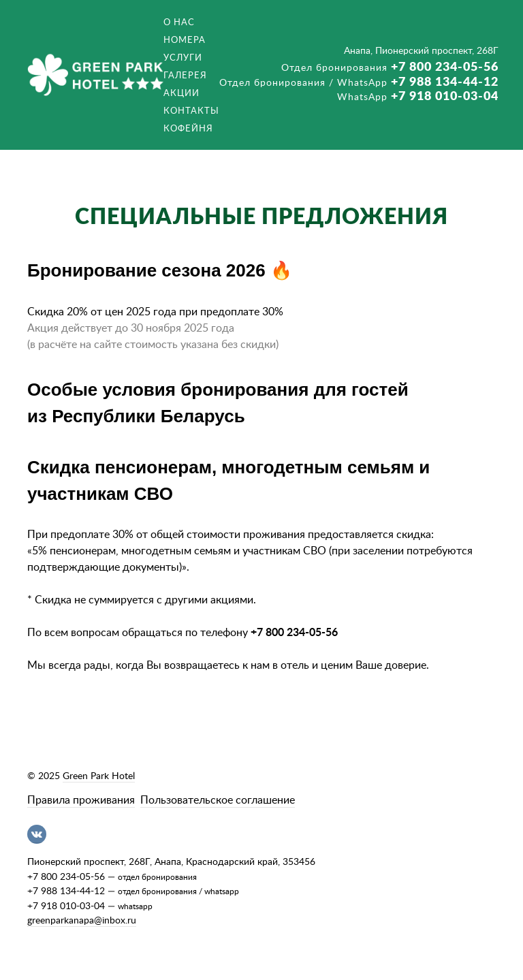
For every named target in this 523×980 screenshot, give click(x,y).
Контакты (191, 111)
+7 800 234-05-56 (390, 67)
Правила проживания (81, 800)
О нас (179, 22)
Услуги (183, 58)
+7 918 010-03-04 (418, 97)
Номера (185, 40)
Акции (181, 93)
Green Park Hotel (99, 776)
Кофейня (188, 129)
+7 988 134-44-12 (359, 82)
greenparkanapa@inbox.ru (82, 920)
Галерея (185, 76)
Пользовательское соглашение (218, 800)
